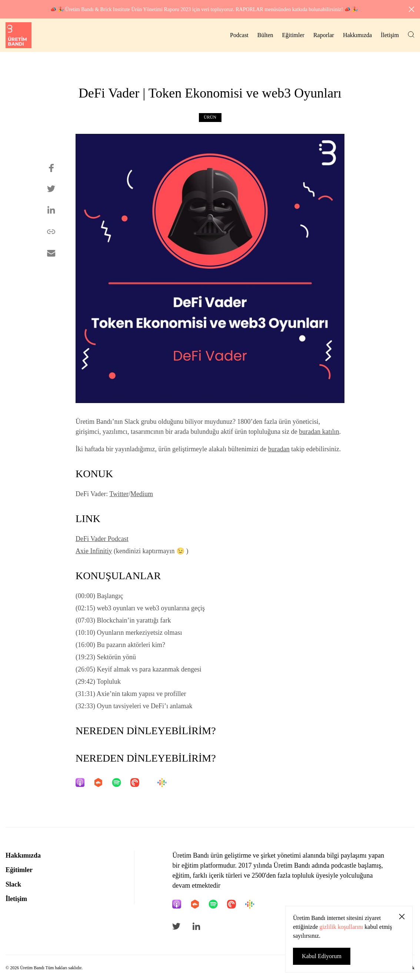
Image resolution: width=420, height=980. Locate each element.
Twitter (119, 494)
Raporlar (324, 35)
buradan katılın (319, 432)
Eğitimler (293, 35)
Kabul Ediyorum (322, 956)
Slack (13, 884)
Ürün (210, 117)
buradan (279, 449)
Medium (142, 494)
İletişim (390, 35)
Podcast (239, 35)
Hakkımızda (357, 35)
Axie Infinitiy (94, 551)
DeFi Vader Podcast (102, 539)
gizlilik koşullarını (341, 927)
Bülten (265, 35)
